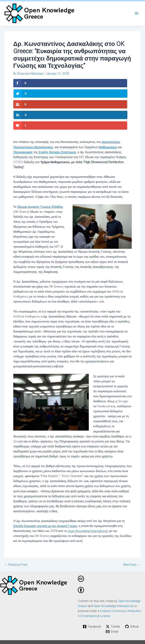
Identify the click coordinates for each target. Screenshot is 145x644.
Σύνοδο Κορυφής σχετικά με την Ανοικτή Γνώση (45, 505)
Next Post (132, 544)
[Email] (112, 610)
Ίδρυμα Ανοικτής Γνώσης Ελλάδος (40, 186)
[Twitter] (113, 605)
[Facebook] (92, 605)
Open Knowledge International (88, 510)
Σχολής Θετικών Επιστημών (57, 131)
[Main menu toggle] (136, 13)
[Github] (132, 605)
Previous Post (16, 544)
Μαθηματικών (108, 126)
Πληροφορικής (23, 131)
